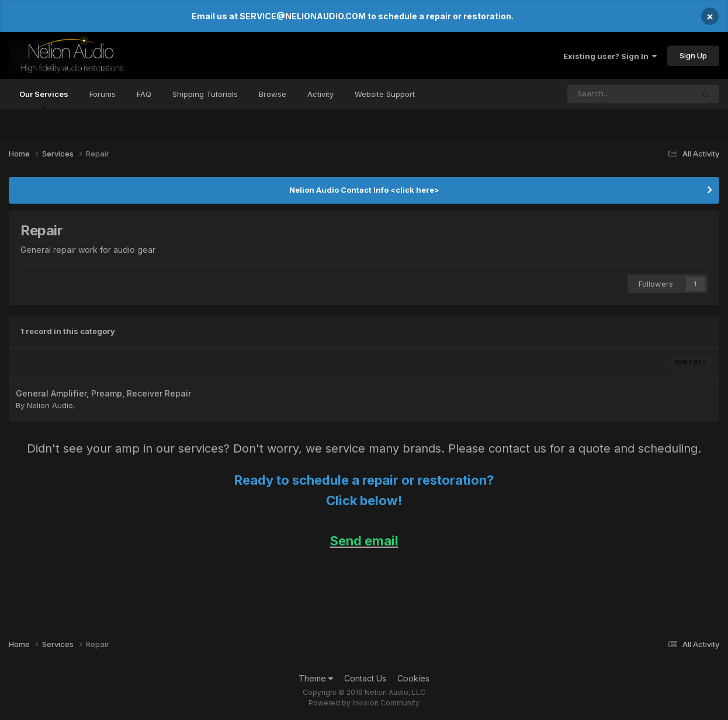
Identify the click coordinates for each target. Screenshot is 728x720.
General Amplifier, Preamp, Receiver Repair (103, 393)
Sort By (691, 362)
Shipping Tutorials (205, 94)
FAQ (144, 94)
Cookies (413, 678)
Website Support (385, 94)
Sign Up (693, 55)
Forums (103, 94)
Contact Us (365, 678)
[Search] (604, 94)
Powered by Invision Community (364, 703)
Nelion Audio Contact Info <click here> (364, 190)
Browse (273, 94)
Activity (320, 94)
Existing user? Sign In (610, 56)
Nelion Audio (50, 405)
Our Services (44, 99)
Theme (316, 678)
